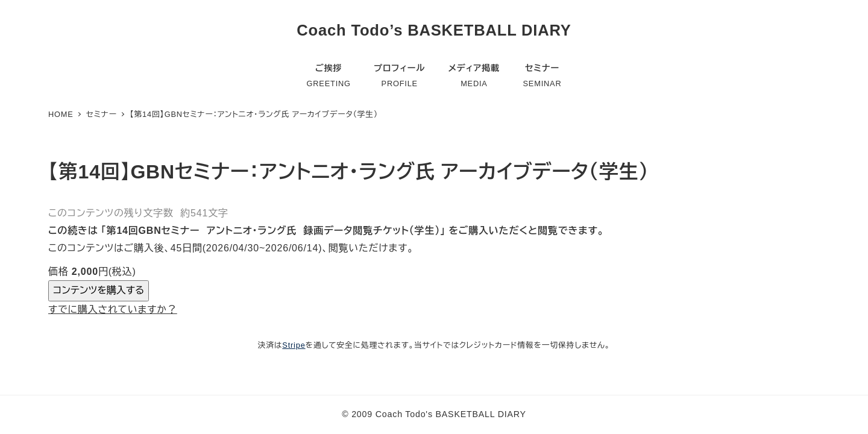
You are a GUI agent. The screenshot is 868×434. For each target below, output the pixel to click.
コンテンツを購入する (99, 290)
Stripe (294, 345)
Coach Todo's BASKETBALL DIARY (451, 414)
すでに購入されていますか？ (113, 310)
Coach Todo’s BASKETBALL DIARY (434, 30)
